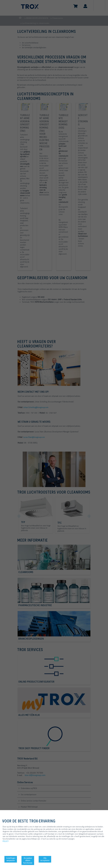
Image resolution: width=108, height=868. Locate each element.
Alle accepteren (45, 859)
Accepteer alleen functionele (28, 860)
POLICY (6, 841)
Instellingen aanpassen (11, 859)
